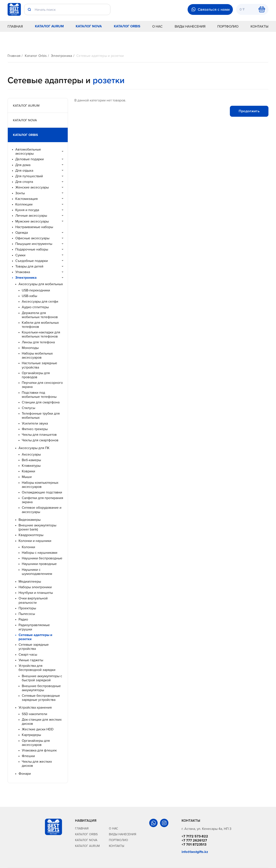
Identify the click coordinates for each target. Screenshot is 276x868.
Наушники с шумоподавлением (37, 572)
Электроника (62, 56)
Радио (23, 619)
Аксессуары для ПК (34, 448)
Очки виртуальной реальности (33, 600)
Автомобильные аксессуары (28, 151)
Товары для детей (29, 266)
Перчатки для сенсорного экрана (42, 385)
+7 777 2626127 (194, 840)
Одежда (22, 233)
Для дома (23, 165)
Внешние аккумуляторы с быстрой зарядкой (42, 678)
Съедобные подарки (32, 261)
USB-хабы (29, 296)
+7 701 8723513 (194, 844)
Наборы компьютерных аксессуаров (40, 485)
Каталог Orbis (127, 26)
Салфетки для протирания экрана (42, 500)
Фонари (25, 774)
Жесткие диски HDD (38, 729)
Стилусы (28, 408)
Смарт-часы (28, 654)
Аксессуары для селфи (40, 301)
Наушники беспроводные (42, 558)
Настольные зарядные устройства (39, 365)
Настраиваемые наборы (34, 227)
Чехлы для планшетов (39, 435)
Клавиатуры (31, 466)
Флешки (28, 756)
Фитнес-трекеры (35, 429)
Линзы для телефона (38, 342)
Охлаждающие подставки (42, 492)
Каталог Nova (89, 26)
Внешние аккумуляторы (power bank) (37, 527)
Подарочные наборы (32, 249)
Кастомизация (27, 199)
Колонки (28, 547)
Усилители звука (35, 423)
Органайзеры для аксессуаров (36, 743)
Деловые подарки (30, 159)
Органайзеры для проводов (36, 375)
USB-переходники (36, 290)
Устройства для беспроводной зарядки (37, 668)
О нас (157, 26)
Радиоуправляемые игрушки (34, 627)
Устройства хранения (35, 707)
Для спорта (24, 182)
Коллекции (24, 204)
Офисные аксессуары (32, 238)
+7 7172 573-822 (195, 836)
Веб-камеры (31, 460)
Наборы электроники (35, 587)
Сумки (20, 255)
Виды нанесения (190, 26)
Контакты (260, 26)
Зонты (20, 193)
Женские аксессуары (32, 187)
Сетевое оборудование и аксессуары (42, 510)
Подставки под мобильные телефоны (39, 395)
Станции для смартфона (41, 402)
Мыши (27, 477)
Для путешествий (29, 176)
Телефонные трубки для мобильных (41, 415)
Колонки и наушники (35, 541)
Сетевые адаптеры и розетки (100, 56)
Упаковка (23, 272)
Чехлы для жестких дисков (37, 764)
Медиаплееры (30, 581)
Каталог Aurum (49, 26)
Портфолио (228, 26)
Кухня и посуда (27, 210)
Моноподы (30, 348)
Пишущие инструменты (34, 244)
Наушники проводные (39, 564)
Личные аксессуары (31, 215)
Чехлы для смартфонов (40, 440)
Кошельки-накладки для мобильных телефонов (41, 334)
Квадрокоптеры (31, 535)
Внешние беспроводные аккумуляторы (41, 688)
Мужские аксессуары (32, 221)
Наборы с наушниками (40, 553)
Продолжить (249, 111)
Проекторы (27, 608)
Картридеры (31, 735)
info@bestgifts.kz (195, 852)
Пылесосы (27, 614)
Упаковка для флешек (39, 750)
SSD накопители (34, 714)
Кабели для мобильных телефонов (40, 325)
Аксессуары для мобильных (41, 284)
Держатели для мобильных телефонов (40, 315)
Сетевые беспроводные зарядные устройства (41, 698)
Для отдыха (24, 170)
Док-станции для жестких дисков (42, 722)
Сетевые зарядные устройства (34, 647)
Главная (15, 26)
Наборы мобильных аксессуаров (37, 355)
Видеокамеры (30, 520)
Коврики (28, 471)
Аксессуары (31, 454)
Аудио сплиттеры (35, 307)
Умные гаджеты (31, 660)
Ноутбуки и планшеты (36, 593)
